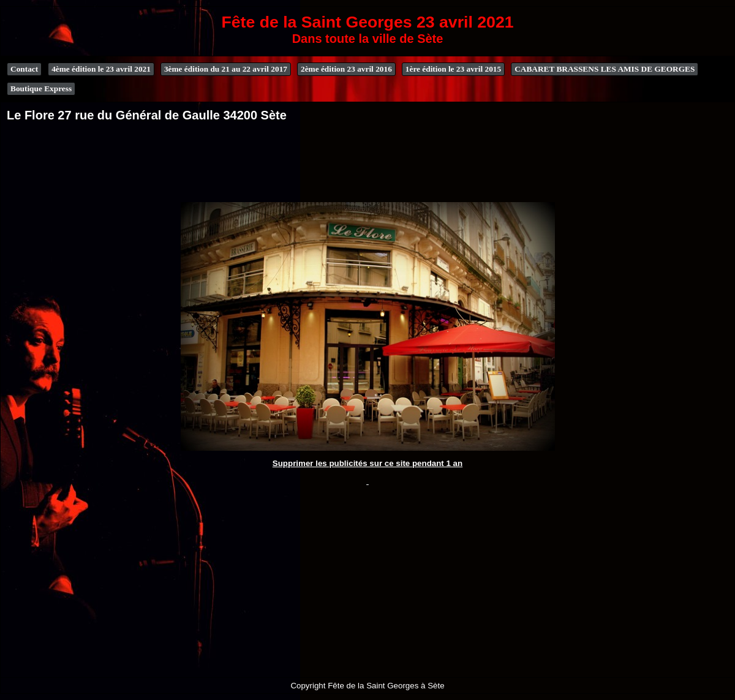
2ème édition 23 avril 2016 (346, 69)
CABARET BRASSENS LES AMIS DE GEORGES (605, 69)
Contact (24, 69)
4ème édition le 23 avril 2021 (101, 69)
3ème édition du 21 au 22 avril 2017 (226, 69)
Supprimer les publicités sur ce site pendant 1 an (367, 463)
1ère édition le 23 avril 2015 (453, 69)
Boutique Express (41, 88)
